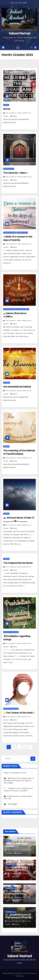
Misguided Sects (9, 169)
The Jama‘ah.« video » (15, 173)
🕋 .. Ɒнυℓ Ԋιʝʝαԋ (11, 804)
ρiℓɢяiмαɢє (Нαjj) (22, 233)
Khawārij (7, 383)
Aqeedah (6, 446)
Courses (8, 841)
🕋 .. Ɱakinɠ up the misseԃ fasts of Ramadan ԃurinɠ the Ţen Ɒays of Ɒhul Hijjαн (19, 781)
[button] (32, 47)
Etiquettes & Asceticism (11, 632)
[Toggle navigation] (18, 48)
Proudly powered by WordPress (13, 973)
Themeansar (19, 976)
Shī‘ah (7, 109)
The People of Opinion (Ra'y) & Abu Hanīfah (16, 309)
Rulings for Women (10, 233)
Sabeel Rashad (20, 33)
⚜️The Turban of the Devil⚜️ (19, 713)
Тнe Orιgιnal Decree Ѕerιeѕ (18, 563)
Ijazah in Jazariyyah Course (15, 773)
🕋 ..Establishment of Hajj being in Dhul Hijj (18, 916)
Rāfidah (6, 105)
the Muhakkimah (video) (17, 387)
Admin (14, 116)
